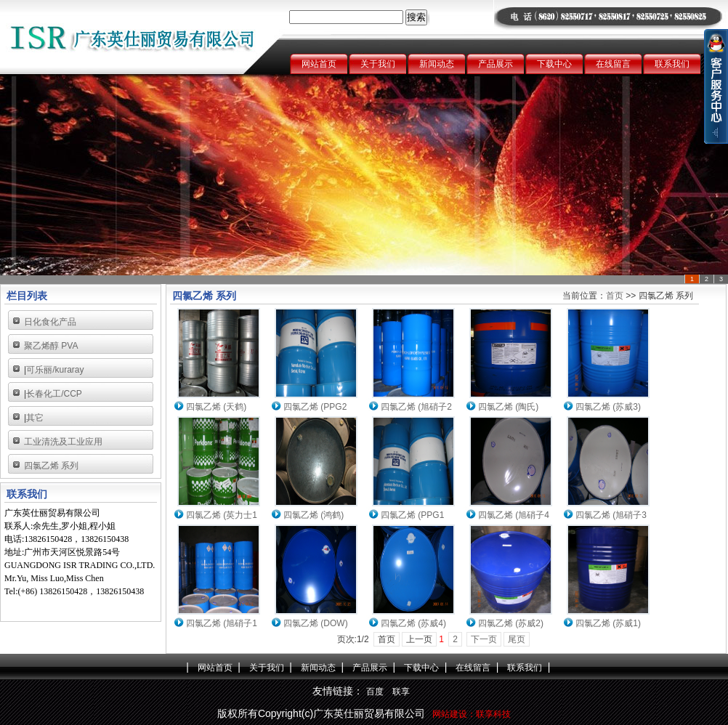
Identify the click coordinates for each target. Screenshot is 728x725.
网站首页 (319, 64)
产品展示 (496, 64)
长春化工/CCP (54, 394)
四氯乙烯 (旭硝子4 (514, 515)
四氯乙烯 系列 (51, 466)
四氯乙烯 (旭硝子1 (222, 623)
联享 (401, 692)
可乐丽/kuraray (55, 370)
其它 (35, 418)
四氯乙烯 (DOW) (316, 623)
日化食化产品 (50, 322)
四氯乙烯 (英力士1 (222, 515)
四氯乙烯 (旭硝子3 (611, 515)
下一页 (484, 639)
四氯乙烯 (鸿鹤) (314, 515)
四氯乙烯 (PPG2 (315, 407)
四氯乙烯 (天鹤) (216, 407)
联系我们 (672, 64)
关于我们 (378, 64)
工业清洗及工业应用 (63, 442)
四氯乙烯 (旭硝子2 (416, 407)
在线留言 (613, 64)
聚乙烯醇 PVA (51, 346)
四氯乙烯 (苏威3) (608, 407)
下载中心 (554, 64)
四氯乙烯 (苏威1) (608, 623)
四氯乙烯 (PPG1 (412, 515)
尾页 (517, 639)
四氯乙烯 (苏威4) (413, 623)
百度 (375, 692)
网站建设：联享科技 (472, 714)
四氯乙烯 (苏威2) (511, 623)
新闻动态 (437, 64)
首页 (615, 296)
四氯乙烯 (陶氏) (508, 407)
